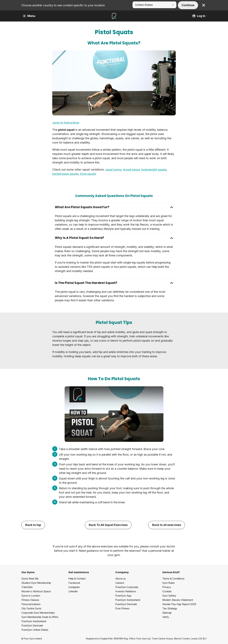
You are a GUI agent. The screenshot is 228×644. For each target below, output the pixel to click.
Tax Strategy (170, 608)
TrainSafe (27, 587)
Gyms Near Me (30, 579)
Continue (188, 5)
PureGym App (123, 596)
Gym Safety (169, 596)
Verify (166, 617)
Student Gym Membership (36, 583)
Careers (120, 583)
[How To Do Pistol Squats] (114, 414)
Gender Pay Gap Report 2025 (179, 604)
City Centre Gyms (31, 608)
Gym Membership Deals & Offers (40, 617)
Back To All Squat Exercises (108, 525)
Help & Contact (77, 579)
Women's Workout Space (36, 591)
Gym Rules (168, 583)
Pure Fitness (122, 608)
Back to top (33, 525)
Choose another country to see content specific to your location (63, 5)
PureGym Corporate (127, 587)
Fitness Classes (30, 600)
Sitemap (167, 613)
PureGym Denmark (32, 626)
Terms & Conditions (173, 579)
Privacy (167, 587)
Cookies (167, 591)
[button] (114, 207)
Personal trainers (31, 604)
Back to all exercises (167, 525)
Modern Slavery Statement (178, 600)
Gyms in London (31, 596)
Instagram (74, 587)
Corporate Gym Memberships (38, 613)
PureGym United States (35, 630)
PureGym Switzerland (34, 621)
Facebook (74, 583)
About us (120, 579)
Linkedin (73, 591)
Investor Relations (126, 591)
